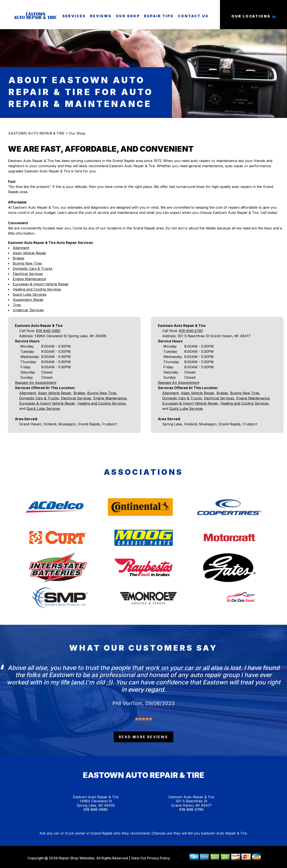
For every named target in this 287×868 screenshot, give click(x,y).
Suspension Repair (28, 300)
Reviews (101, 16)
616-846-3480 (48, 331)
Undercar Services (28, 310)
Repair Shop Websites (76, 858)
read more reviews (143, 737)
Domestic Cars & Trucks (33, 269)
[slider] (144, 719)
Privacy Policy (159, 858)
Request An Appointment (36, 383)
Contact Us (193, 16)
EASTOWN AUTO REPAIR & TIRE (36, 133)
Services (74, 16)
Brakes (18, 258)
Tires (17, 305)
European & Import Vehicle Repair (41, 284)
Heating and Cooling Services (37, 289)
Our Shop (128, 16)
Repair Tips (159, 16)
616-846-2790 (191, 331)
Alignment (21, 248)
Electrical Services (28, 274)
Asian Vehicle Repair (30, 253)
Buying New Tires (27, 263)
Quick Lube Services (30, 294)
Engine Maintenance (29, 279)
